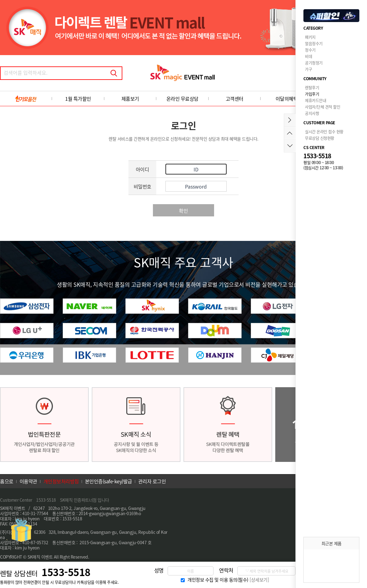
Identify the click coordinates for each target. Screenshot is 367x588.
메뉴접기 (290, 120)
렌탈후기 (312, 87)
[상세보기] (259, 580)
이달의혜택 (287, 99)
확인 (183, 211)
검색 (114, 73)
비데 (308, 56)
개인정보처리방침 (61, 481)
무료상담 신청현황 (320, 138)
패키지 (310, 37)
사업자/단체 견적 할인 (323, 107)
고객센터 (235, 99)
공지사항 (312, 113)
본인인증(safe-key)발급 (109, 481)
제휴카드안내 (315, 100)
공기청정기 (314, 63)
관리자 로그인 (152, 481)
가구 (308, 69)
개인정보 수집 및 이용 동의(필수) (218, 580)
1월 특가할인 (78, 99)
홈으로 (7, 481)
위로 (290, 133)
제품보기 (130, 99)
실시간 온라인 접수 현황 (324, 131)
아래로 (290, 146)
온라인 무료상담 (182, 99)
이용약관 (28, 481)
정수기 (310, 50)
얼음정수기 (314, 43)
